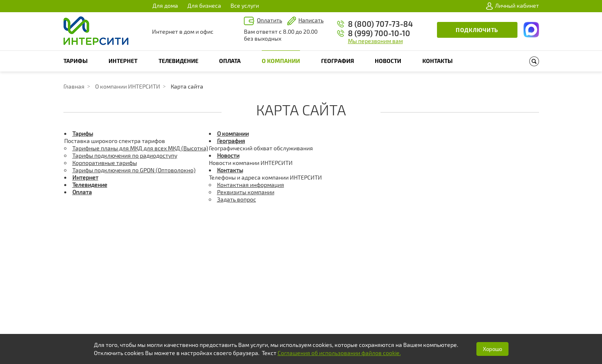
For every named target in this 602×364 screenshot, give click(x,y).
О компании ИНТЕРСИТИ (128, 86)
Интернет (123, 61)
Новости (388, 61)
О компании (281, 61)
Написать (311, 20)
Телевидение (178, 61)
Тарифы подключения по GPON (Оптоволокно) (134, 170)
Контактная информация (251, 185)
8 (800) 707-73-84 (380, 24)
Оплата (230, 61)
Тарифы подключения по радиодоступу (125, 155)
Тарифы (76, 61)
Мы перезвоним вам (375, 41)
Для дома (165, 5)
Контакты (438, 61)
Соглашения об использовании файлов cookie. (339, 353)
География (338, 61)
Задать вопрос (237, 199)
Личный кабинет (513, 6)
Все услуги (245, 5)
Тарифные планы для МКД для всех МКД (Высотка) (140, 148)
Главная (74, 86)
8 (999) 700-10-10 (379, 33)
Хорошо (492, 349)
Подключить (477, 30)
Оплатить (269, 20)
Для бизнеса (204, 5)
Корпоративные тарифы (105, 163)
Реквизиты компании (246, 192)
